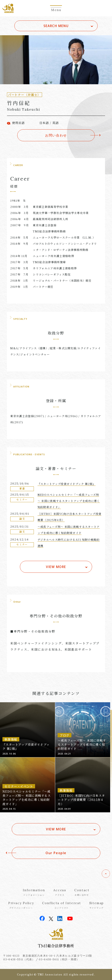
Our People (56, 853)
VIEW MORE (56, 567)
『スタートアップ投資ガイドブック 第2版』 (67, 484)
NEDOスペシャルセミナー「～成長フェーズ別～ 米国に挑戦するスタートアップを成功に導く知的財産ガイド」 (69, 501)
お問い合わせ (56, 135)
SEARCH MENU (56, 26)
